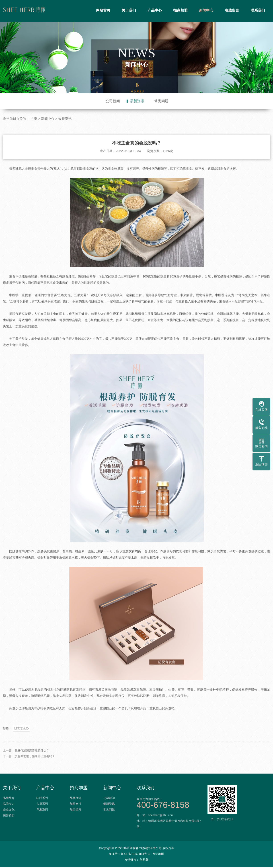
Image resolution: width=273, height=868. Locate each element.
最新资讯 (137, 101)
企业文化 (9, 812)
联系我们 (258, 10)
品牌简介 (9, 800)
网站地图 (158, 855)
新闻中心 (206, 10)
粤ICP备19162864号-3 (135, 855)
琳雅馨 (144, 861)
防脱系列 (42, 800)
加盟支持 (76, 806)
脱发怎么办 (22, 748)
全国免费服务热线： (170, 804)
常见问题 (161, 101)
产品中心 (155, 10)
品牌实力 (9, 806)
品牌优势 (76, 800)
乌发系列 (42, 812)
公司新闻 (113, 101)
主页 (34, 119)
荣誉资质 (9, 817)
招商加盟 (181, 10)
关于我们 (129, 10)
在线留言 (232, 10)
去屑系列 (42, 806)
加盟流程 (76, 812)
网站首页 (103, 10)
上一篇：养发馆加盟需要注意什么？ (26, 770)
